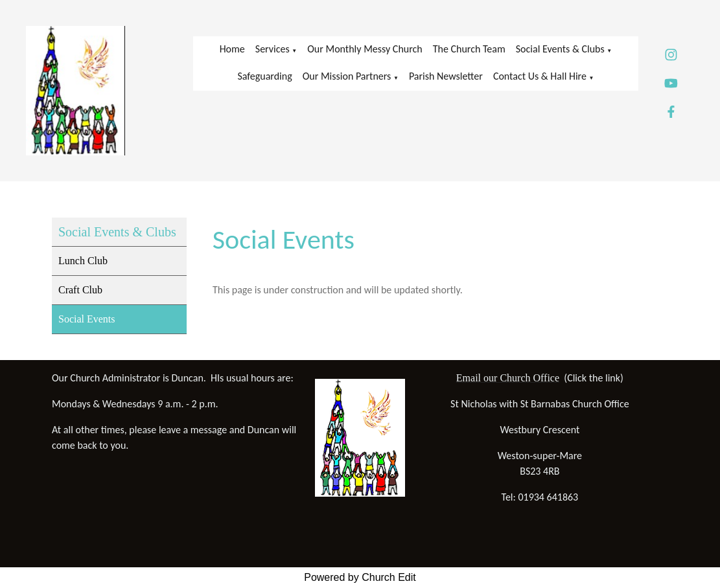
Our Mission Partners (347, 76)
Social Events (87, 319)
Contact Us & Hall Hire (540, 76)
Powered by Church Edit (360, 577)
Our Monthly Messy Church (365, 49)
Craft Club (80, 290)
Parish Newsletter (446, 76)
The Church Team (469, 49)
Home (232, 49)
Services (273, 49)
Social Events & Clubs (560, 49)
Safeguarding (264, 76)
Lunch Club (83, 261)
